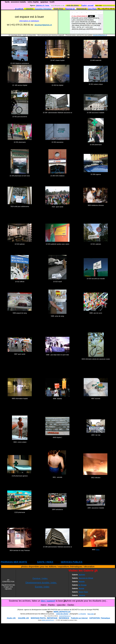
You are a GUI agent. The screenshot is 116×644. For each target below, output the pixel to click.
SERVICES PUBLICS (71, 562)
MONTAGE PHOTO (38, 618)
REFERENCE (64, 618)
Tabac (98, 550)
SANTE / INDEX (45, 562)
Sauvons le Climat (86, 578)
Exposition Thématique (43, 9)
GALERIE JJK (23, 618)
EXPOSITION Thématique (100, 618)
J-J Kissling (82, 614)
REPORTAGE (52, 618)
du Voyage (82, 585)
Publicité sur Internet (79, 618)
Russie (81, 588)
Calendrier (30, 9)
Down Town (83, 592)
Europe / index (42, 587)
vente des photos (62, 614)
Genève (82, 595)
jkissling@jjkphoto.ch (109, 6)
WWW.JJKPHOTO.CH (62, 612)
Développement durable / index (41, 583)
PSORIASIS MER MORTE (14, 562)
